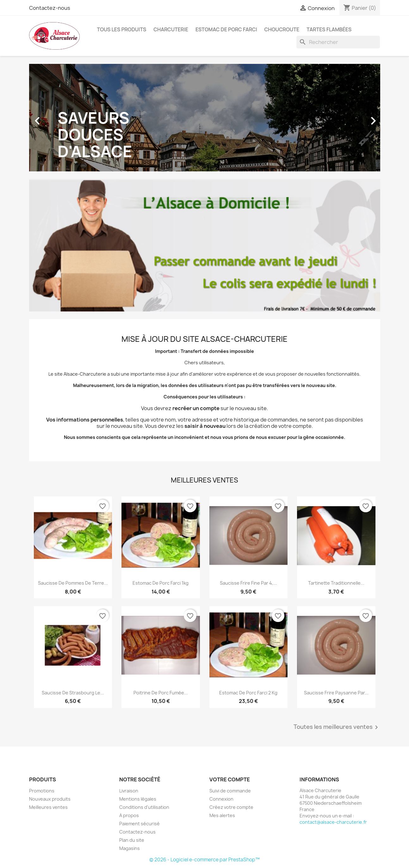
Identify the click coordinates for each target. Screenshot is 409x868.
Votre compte (230, 779)
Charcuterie (171, 29)
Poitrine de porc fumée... (161, 693)
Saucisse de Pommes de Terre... (73, 583)
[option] (205, 118)
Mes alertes (222, 815)
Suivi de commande (230, 791)
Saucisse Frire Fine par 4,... (248, 583)
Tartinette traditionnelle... (336, 583)
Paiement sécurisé (139, 824)
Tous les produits (122, 29)
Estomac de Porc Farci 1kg (161, 583)
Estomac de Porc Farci (226, 29)
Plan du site (132, 840)
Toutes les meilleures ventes (337, 727)
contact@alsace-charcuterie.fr (333, 822)
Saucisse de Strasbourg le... (73, 693)
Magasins (130, 848)
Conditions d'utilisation (144, 807)
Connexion (221, 799)
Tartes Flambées (329, 29)
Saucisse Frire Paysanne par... (336, 693)
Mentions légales (138, 799)
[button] (56, 118)
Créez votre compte (231, 807)
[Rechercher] (338, 42)
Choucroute (282, 29)
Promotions (42, 791)
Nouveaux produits (50, 799)
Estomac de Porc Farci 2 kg (248, 693)
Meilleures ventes (48, 807)
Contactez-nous (50, 8)
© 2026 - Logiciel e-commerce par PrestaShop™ (204, 860)
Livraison (129, 791)
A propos (129, 815)
